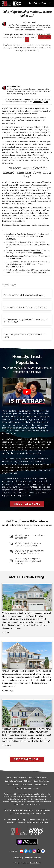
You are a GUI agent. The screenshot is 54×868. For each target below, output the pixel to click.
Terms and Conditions (33, 858)
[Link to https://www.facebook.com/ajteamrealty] (26, 851)
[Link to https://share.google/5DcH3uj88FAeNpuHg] (43, 851)
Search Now (17, 258)
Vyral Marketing (35, 863)
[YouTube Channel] (41, 785)
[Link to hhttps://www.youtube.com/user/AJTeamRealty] (21, 851)
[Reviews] (36, 788)
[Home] (11, 3)
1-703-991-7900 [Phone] (38, 3)
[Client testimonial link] (27, 597)
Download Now (17, 267)
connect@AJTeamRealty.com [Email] (37, 822)
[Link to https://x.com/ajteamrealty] (39, 851)
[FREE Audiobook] (13, 785)
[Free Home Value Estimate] (38, 777)
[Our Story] (28, 788)
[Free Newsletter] (27, 785)
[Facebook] (18, 788)
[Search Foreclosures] (41, 781)
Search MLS (38, 253)
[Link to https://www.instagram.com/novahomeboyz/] (34, 851)
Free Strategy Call (38, 38)
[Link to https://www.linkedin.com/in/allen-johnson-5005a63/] (30, 851)
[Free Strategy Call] (20, 777)
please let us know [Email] (33, 804)
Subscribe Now (40, 272)
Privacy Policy (18, 858)
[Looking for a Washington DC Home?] (18, 781)
